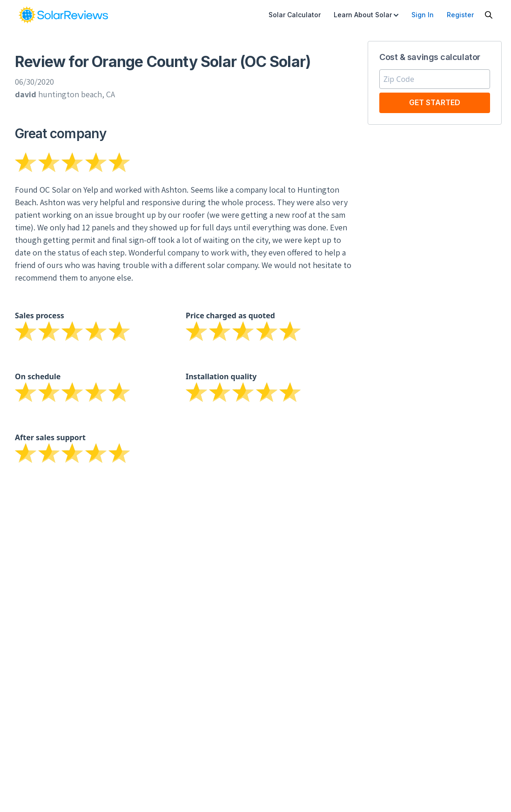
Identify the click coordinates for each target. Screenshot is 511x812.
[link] (63, 15)
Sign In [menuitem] (423, 15)
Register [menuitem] (460, 15)
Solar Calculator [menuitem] (295, 15)
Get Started (435, 102)
